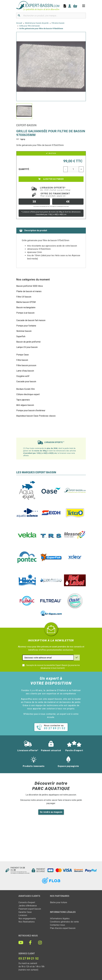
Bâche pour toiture (59, 902)
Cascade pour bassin (26, 381)
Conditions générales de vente (64, 922)
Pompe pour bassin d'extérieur (31, 410)
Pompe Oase (23, 355)
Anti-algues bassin (25, 405)
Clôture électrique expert (28, 394)
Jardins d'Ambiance (28, 906)
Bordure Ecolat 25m (26, 389)
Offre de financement (55, 195)
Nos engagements (27, 919)
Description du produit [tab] (33, 231)
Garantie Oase (25, 912)
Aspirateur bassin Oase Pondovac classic (36, 416)
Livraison (23, 915)
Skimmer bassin (24, 331)
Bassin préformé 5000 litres (30, 286)
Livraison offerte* (55, 189)
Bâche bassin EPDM (26, 302)
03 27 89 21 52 (29, 958)
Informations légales (60, 919)
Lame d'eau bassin (25, 371)
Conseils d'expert (27, 902)
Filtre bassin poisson (26, 365)
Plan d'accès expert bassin (63, 928)
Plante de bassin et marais (29, 291)
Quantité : (24, 169)
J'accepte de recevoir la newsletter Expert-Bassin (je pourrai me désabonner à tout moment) (53, 667)
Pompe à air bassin (25, 313)
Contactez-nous (57, 925)
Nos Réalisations (27, 922)
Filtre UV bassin (24, 297)
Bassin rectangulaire (26, 307)
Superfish (21, 336)
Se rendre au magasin (51, 812)
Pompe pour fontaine (26, 326)
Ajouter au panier (51, 179)
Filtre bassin (22, 360)
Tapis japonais (23, 400)
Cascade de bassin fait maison (31, 320)
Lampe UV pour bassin (27, 347)
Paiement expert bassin (30, 909)
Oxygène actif (23, 376)
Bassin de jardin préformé (28, 342)
